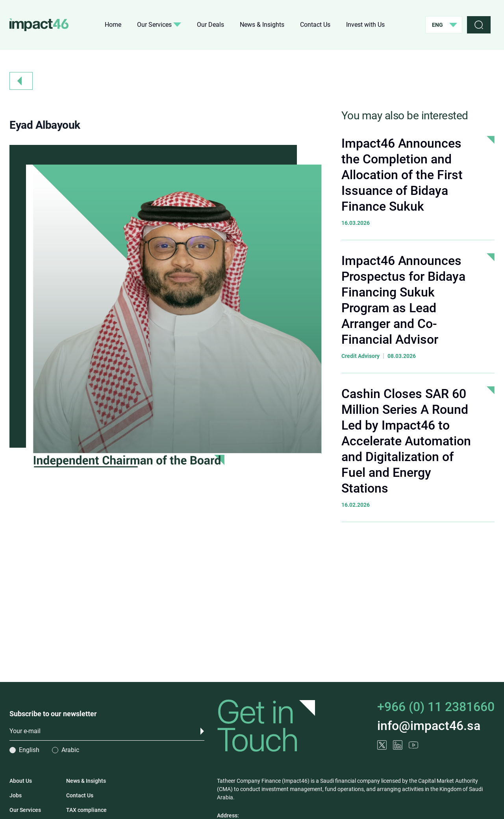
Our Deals (210, 25)
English (29, 750)
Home (113, 25)
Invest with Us (365, 25)
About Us (21, 781)
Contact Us (315, 25)
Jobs (16, 795)
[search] (479, 25)
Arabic (70, 750)
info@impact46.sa (429, 726)
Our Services (159, 25)
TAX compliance (86, 810)
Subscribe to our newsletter (53, 714)
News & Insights (262, 25)
